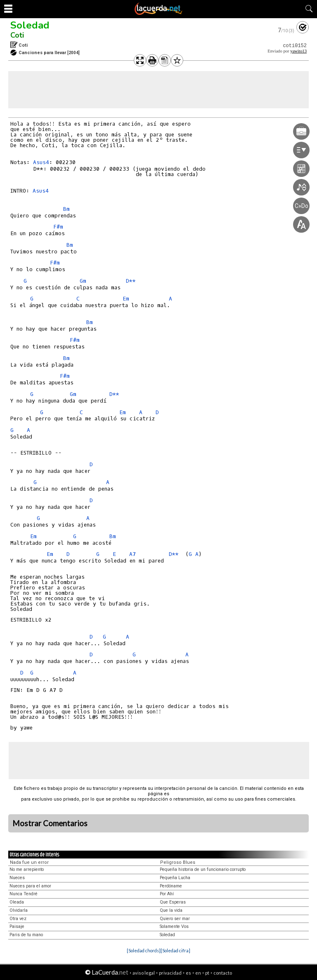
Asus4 (41, 162)
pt (207, 973)
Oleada (17, 902)
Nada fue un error (29, 862)
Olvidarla (19, 910)
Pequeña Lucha (175, 878)
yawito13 (298, 51)
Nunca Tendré (24, 894)
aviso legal (144, 973)
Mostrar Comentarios (50, 823)
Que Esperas (173, 902)
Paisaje (17, 926)
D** (131, 281)
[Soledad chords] (144, 950)
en (198, 973)
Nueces (17, 878)
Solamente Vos (174, 926)
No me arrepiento (27, 869)
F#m (58, 227)
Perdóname (171, 886)
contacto (223, 973)
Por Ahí (167, 894)
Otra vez (18, 919)
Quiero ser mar (175, 919)
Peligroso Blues (178, 862)
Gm (83, 281)
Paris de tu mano (26, 935)
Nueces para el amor (30, 886)
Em (126, 299)
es (188, 973)
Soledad (30, 25)
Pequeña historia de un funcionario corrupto (203, 869)
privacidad (170, 973)
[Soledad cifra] (175, 950)
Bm (66, 209)
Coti (17, 35)
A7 (132, 554)
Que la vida (171, 910)
